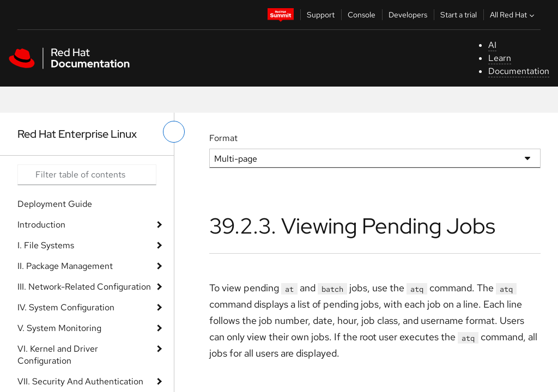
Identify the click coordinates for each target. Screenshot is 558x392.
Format (223, 138)
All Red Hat (513, 15)
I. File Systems (46, 245)
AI (492, 45)
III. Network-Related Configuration (84, 287)
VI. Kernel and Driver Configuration (58, 355)
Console (362, 15)
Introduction (41, 225)
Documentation (519, 71)
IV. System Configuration (66, 307)
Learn (500, 58)
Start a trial (459, 15)
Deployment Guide (55, 204)
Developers (408, 15)
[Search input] (87, 175)
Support (321, 15)
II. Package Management (65, 266)
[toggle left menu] (174, 132)
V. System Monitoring (59, 328)
